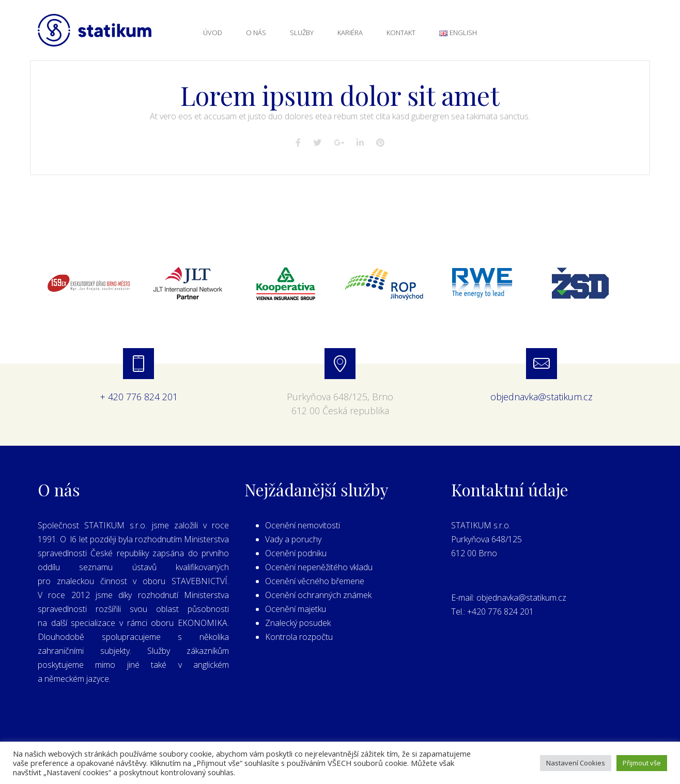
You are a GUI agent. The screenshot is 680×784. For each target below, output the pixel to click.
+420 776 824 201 (500, 611)
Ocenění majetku (296, 609)
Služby (302, 33)
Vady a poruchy (293, 539)
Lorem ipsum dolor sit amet (340, 95)
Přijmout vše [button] (642, 763)
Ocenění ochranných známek (318, 595)
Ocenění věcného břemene (315, 581)
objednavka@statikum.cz (542, 397)
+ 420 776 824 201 (139, 397)
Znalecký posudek (298, 623)
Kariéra (350, 33)
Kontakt (401, 33)
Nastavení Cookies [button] (576, 763)
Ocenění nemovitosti (303, 525)
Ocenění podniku (296, 553)
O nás (256, 33)
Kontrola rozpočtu (299, 637)
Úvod (213, 33)
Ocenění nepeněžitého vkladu (319, 567)
